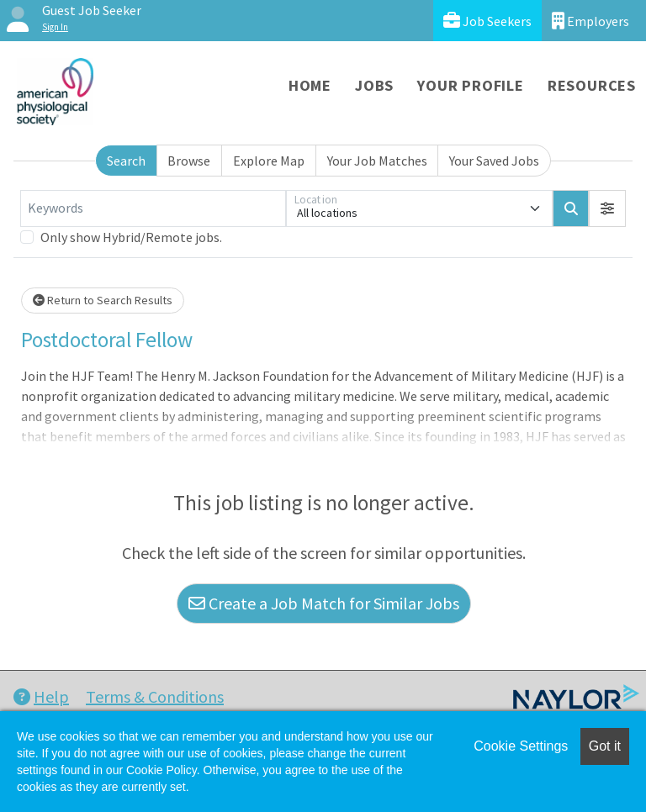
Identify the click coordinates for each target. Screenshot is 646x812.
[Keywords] (153, 208)
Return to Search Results (103, 300)
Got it (605, 746)
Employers (590, 21)
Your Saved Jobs (494, 161)
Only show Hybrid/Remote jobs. (131, 237)
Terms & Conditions (155, 696)
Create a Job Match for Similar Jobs (324, 603)
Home (310, 85)
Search (126, 161)
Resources (592, 85)
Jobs (374, 85)
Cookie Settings (521, 746)
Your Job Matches (377, 161)
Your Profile (471, 85)
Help (41, 696)
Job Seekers (487, 21)
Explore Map (269, 161)
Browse (189, 161)
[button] (607, 208)
